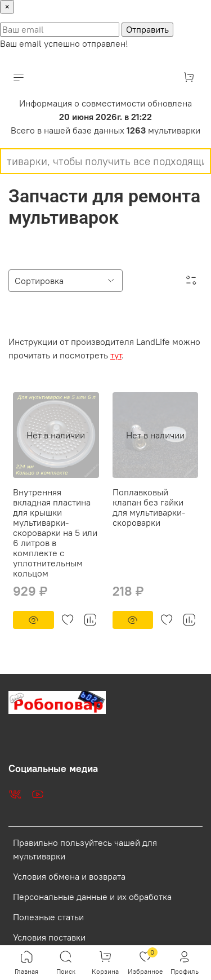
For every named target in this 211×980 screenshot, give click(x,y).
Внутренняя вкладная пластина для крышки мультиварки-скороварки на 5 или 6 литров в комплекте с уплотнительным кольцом (55, 533)
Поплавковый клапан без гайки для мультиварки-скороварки (149, 507)
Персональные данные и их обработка (92, 897)
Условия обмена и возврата (69, 876)
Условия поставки (49, 937)
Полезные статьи (48, 917)
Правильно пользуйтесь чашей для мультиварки (85, 849)
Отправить (147, 29)
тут (116, 355)
